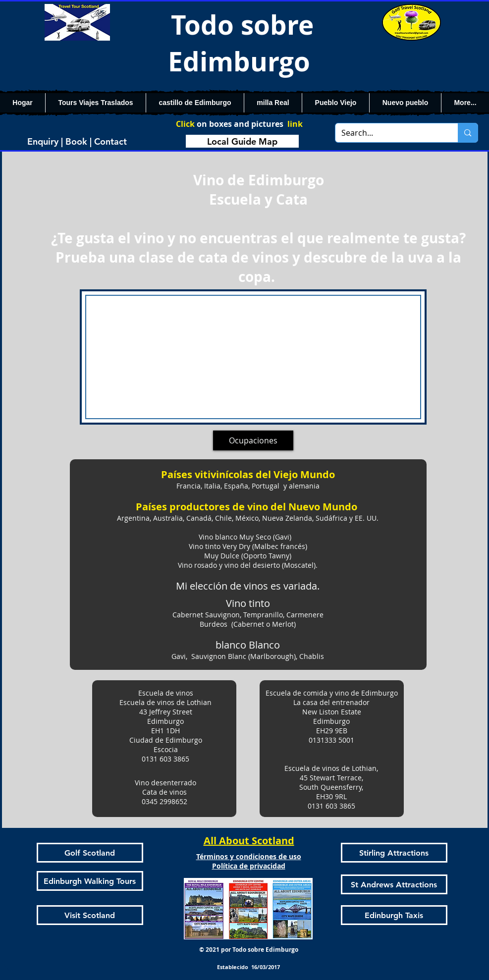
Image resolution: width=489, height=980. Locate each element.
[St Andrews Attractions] (394, 884)
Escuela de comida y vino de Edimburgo (332, 693)
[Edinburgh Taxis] (394, 915)
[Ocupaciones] (253, 440)
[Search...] (389, 133)
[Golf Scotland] (90, 853)
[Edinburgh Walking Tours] (90, 881)
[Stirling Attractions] (394, 853)
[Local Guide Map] (242, 141)
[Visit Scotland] (90, 915)
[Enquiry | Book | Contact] (77, 141)
